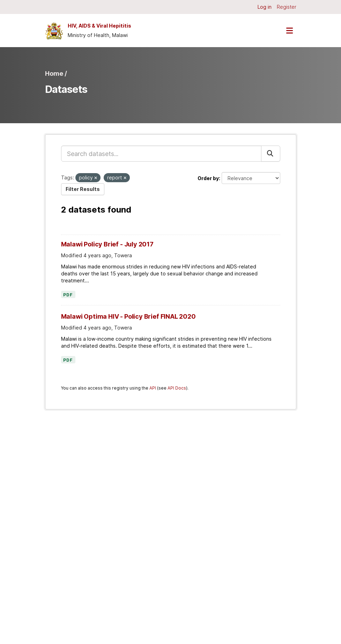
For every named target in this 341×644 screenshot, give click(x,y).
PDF (68, 295)
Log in (265, 7)
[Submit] (271, 154)
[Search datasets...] (161, 154)
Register (287, 7)
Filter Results (83, 189)
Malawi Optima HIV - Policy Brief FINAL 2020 (128, 316)
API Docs (177, 388)
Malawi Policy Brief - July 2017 (107, 244)
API (153, 388)
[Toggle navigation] (290, 31)
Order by (208, 178)
